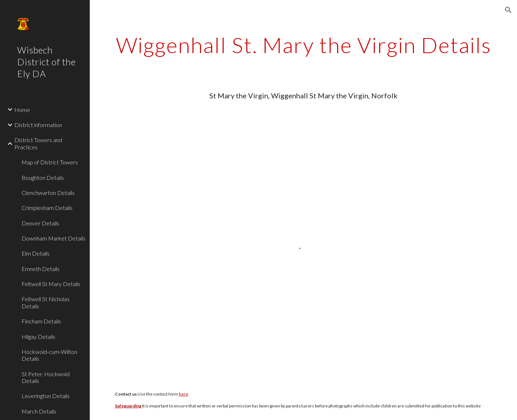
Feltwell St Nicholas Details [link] (46, 302)
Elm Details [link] (36, 253)
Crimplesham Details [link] (47, 208)
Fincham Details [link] (41, 321)
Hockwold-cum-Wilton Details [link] (49, 355)
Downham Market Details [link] (53, 238)
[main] (304, 45)
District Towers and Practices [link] (38, 143)
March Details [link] (39, 411)
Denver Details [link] (40, 223)
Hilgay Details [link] (38, 337)
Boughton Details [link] (43, 178)
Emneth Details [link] (41, 269)
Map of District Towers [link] (50, 162)
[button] (508, 10)
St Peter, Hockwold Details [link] (46, 377)
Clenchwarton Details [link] (48, 193)
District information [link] (38, 125)
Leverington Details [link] (46, 396)
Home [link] (22, 110)
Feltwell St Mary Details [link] (51, 284)
